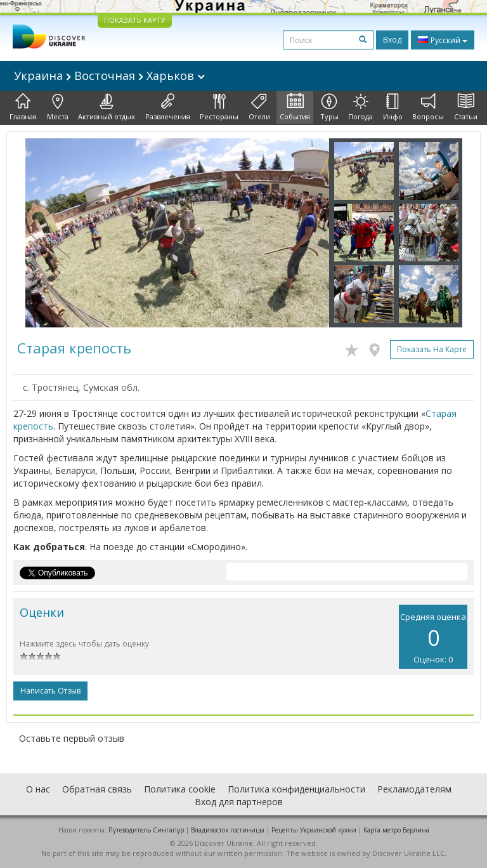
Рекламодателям (414, 789)
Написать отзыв (50, 691)
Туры (329, 107)
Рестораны (219, 107)
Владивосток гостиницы (228, 830)
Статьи (466, 107)
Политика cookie (180, 789)
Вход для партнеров (239, 802)
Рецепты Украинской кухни (314, 830)
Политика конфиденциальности (296, 789)
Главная (23, 107)
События (295, 107)
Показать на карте (432, 349)
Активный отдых (107, 107)
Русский (443, 40)
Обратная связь (97, 789)
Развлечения (168, 107)
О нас (38, 789)
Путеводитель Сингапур (146, 830)
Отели (259, 107)
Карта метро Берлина (396, 830)
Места (58, 107)
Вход (392, 40)
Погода (360, 107)
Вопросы (428, 107)
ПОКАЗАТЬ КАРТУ (135, 20)
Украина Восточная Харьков (109, 76)
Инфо (393, 107)
